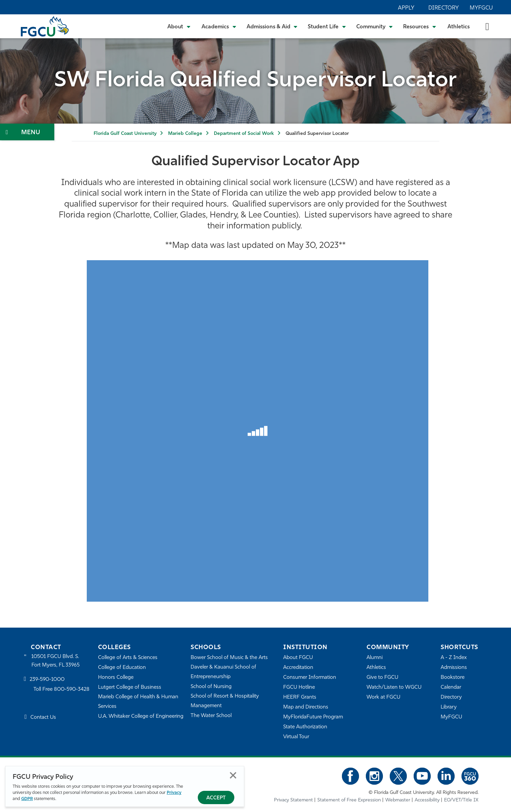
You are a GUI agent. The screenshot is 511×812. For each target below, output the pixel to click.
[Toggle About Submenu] (179, 26)
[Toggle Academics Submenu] (219, 26)
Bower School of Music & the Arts (229, 658)
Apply (406, 8)
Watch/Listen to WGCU (394, 688)
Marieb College (185, 134)
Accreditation (298, 668)
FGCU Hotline (299, 688)
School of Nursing (211, 687)
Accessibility (427, 800)
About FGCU (298, 658)
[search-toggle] (487, 26)
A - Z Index (454, 658)
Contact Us (43, 718)
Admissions (454, 668)
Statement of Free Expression (349, 800)
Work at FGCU (383, 697)
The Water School (211, 716)
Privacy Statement (293, 800)
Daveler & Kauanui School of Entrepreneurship (223, 672)
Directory (444, 8)
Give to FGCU (382, 678)
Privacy (174, 793)
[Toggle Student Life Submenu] (327, 26)
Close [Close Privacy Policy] (233, 775)
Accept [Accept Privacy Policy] (216, 798)
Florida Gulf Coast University (125, 134)
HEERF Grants (300, 697)
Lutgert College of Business (130, 688)
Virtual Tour (296, 737)
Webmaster (398, 800)
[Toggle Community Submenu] (375, 26)
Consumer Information (310, 678)
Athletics (459, 27)
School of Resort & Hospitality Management (225, 701)
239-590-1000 (47, 680)
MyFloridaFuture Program (313, 717)
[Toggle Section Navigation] (27, 132)
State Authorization (305, 727)
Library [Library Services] (449, 707)
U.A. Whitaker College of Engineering (141, 717)
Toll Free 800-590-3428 (61, 690)
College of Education (122, 668)
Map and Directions (306, 707)
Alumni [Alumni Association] (375, 658)
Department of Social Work (244, 134)
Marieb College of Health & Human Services (138, 702)
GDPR (27, 799)
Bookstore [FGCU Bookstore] (453, 678)
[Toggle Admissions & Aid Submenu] (272, 26)
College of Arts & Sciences (128, 658)
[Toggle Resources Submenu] (420, 26)
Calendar (451, 688)
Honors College (116, 678)
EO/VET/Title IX (461, 800)
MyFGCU (481, 8)
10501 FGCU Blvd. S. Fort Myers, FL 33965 (56, 661)
